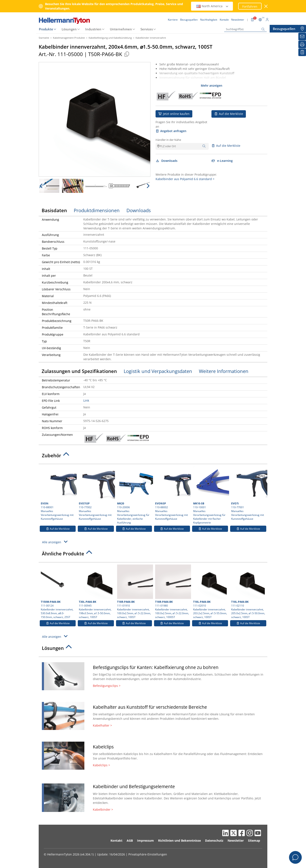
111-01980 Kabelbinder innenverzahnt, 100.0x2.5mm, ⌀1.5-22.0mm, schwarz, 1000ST (173, 592)
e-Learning (222, 161)
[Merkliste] (302, 52)
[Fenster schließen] (266, 6)
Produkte (46, 29)
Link (86, 400)
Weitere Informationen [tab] (224, 371)
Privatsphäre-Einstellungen (148, 854)
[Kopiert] (127, 54)
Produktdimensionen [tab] (97, 210)
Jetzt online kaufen (174, 114)
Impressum (145, 840)
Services (147, 29)
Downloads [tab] (139, 210)
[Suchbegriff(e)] (245, 29)
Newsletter (236, 840)
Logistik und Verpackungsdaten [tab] (158, 371)
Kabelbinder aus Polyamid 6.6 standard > (185, 179)
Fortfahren (250, 6)
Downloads (166, 161)
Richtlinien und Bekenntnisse (179, 840)
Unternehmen (121, 29)
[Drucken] (302, 44)
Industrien (93, 29)
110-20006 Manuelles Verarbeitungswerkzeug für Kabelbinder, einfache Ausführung (135, 495)
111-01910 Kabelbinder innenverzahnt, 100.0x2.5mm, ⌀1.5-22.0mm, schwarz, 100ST (135, 592)
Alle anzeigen (55, 542)
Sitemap (254, 840)
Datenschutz (214, 840)
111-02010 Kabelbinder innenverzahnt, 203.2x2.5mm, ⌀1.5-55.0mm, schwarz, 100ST (210, 592)
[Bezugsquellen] (302, 29)
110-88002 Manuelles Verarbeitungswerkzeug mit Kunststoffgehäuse (173, 493)
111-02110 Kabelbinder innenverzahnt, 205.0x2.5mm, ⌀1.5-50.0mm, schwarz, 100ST (248, 592)
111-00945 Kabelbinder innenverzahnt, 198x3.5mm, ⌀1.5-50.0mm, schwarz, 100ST (96, 592)
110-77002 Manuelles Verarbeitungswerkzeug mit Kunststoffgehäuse (96, 493)
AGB (130, 840)
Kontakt (116, 840)
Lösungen (69, 29)
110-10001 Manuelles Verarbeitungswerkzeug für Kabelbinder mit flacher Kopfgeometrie (211, 495)
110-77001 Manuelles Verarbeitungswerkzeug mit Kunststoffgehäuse (249, 493)
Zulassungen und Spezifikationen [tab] (79, 371)
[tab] (153, 457)
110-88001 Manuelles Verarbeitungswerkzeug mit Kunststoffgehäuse (58, 493)
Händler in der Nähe (168, 140)
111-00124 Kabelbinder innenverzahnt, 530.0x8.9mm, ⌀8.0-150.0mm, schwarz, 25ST (58, 592)
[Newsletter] (302, 37)
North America (212, 6)
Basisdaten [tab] (54, 210)
